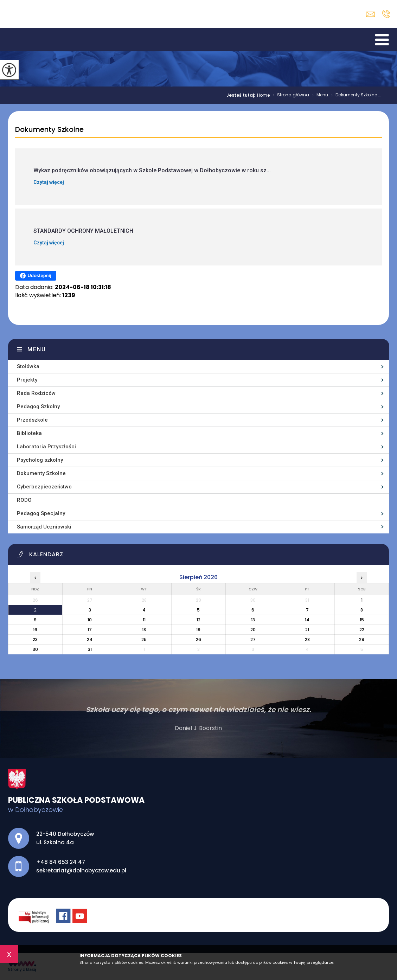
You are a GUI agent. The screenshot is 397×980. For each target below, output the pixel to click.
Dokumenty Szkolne (49, 130)
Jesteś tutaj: (242, 95)
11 (144, 620)
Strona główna (289, 95)
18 (144, 630)
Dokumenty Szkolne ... (355, 95)
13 (253, 620)
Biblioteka (29, 433)
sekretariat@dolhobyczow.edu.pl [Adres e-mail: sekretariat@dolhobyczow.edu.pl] (81, 870)
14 (307, 620)
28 (307, 639)
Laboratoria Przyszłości (46, 447)
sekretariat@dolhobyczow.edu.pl (370, 14)
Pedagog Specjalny (41, 513)
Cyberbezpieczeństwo (44, 487)
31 (90, 649)
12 (198, 620)
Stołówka (28, 366)
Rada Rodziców (36, 393)
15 (362, 620)
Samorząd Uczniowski (44, 527)
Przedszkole (32, 420)
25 (144, 639)
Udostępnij (36, 276)
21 (307, 630)
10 (90, 620)
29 (362, 639)
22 (362, 630)
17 (90, 630)
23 (35, 639)
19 (198, 630)
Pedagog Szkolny (38, 406)
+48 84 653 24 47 (386, 14)
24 (90, 639)
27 (253, 639)
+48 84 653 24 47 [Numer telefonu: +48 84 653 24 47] (61, 862)
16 (35, 630)
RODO (24, 500)
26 (198, 639)
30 (35, 649)
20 (253, 630)
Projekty (27, 380)
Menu (319, 95)
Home (263, 95)
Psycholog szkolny (40, 460)
